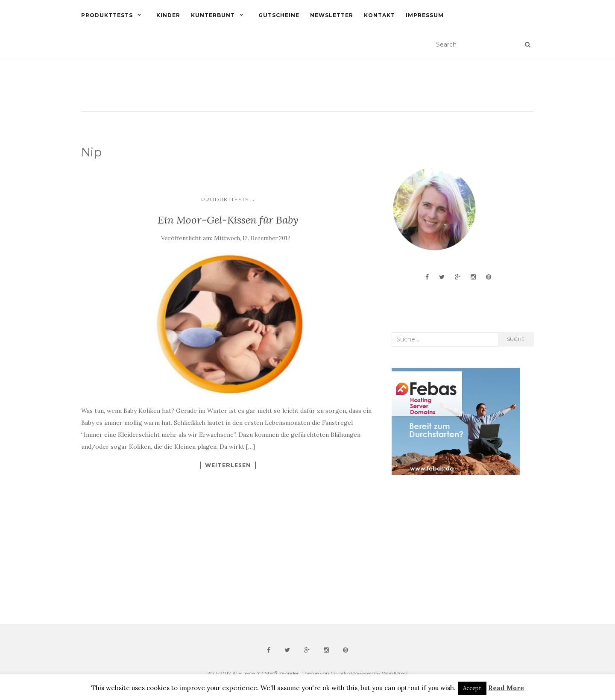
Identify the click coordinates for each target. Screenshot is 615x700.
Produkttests (107, 15)
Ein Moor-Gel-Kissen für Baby (228, 220)
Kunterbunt (213, 15)
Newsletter (332, 15)
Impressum (425, 15)
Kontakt (379, 15)
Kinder (168, 15)
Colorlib (340, 673)
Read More (506, 688)
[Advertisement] (456, 550)
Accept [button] (472, 688)
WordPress (395, 673)
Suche (516, 339)
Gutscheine (279, 15)
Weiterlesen (228, 465)
